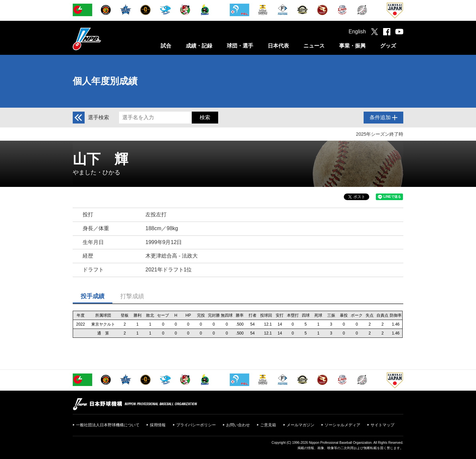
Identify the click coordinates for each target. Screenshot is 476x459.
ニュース (314, 46)
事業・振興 (352, 46)
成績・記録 (199, 46)
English (357, 32)
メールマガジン (300, 425)
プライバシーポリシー (196, 425)
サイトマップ (382, 425)
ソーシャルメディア (342, 425)
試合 (166, 46)
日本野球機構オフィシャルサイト (103, 39)
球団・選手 (240, 46)
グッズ (388, 46)
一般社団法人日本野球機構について (108, 425)
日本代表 (278, 46)
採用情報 (158, 425)
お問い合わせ (238, 425)
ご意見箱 (268, 425)
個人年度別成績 (105, 81)
